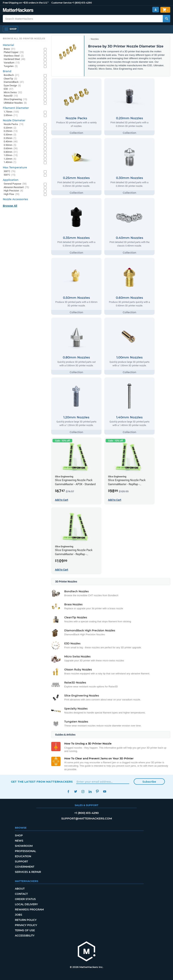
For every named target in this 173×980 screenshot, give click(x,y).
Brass (9, 49)
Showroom (24, 846)
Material (8, 45)
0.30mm (10, 135)
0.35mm (10, 138)
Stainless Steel (14, 56)
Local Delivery (26, 904)
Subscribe (149, 782)
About (20, 889)
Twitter (76, 791)
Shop (19, 835)
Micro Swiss (13, 93)
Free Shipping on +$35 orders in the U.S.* (26, 3)
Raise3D (11, 96)
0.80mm (11, 152)
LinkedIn (90, 791)
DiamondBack (14, 82)
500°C (10, 175)
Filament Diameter (16, 108)
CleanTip (10, 79)
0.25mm (11, 131)
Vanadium (12, 63)
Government (25, 867)
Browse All (10, 206)
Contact (21, 894)
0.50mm (10, 145)
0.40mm (11, 142)
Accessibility (25, 936)
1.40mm (10, 162)
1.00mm (11, 155)
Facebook (68, 791)
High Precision (13, 191)
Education (23, 856)
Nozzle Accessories (15, 199)
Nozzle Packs (14, 124)
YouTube (105, 791)
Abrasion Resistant (16, 187)
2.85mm (11, 115)
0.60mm (11, 149)
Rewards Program (29, 909)
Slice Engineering (15, 99)
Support (21, 861)
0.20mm (10, 128)
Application (11, 180)
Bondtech (11, 75)
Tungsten (11, 66)
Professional (25, 851)
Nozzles (95, 39)
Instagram (83, 791)
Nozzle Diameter (14, 120)
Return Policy (26, 920)
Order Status (25, 899)
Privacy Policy (26, 925)
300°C (10, 171)
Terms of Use (25, 930)
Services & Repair (28, 872)
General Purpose (15, 184)
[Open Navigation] (10, 29)
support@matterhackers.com (87, 818)
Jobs (19, 915)
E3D (9, 89)
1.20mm (10, 159)
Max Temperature (15, 167)
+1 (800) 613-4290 (82, 3)
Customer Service (61, 3)
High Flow (12, 194)
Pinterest (97, 791)
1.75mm (11, 112)
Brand (7, 71)
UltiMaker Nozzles (15, 103)
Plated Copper (14, 52)
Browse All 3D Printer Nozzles (24, 39)
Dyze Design (12, 86)
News (19, 841)
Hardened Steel (15, 59)
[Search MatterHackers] (166, 19)
